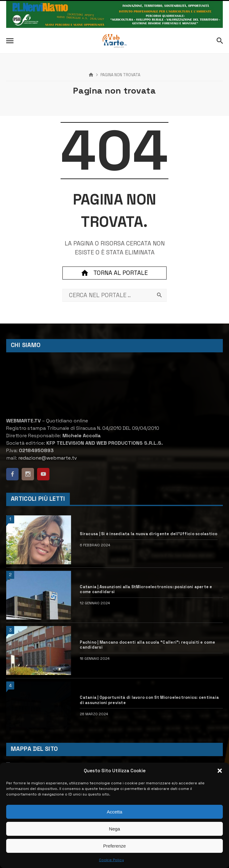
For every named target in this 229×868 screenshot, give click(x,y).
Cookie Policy (111, 860)
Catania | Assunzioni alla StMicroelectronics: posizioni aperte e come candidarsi (146, 590)
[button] (220, 771)
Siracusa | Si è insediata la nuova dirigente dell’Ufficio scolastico (148, 534)
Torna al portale (114, 273)
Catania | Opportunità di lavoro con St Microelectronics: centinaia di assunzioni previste (149, 700)
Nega (115, 829)
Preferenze (114, 846)
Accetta (114, 812)
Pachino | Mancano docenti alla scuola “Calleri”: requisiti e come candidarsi (147, 645)
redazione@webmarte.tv (48, 458)
